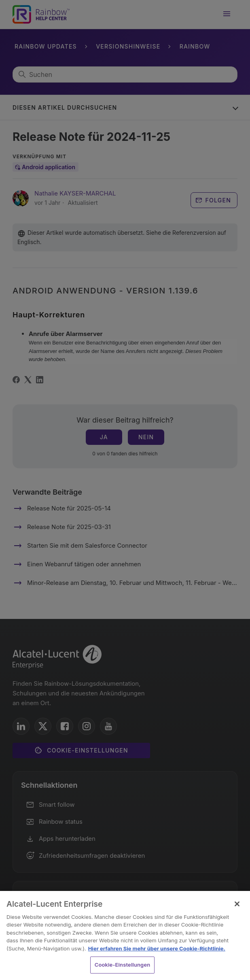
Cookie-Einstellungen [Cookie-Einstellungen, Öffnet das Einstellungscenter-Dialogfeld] (123, 965)
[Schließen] (237, 904)
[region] (125, 935)
